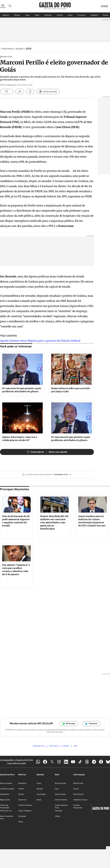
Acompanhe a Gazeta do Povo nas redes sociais (17, 762)
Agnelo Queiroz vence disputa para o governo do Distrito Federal (40, 341)
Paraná (21, 789)
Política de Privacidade (5, 807)
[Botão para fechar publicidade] (108, 848)
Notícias (6, 15)
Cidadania (94, 15)
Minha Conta (78, 783)
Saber (37, 15)
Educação (22, 816)
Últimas (17, 15)
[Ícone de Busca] (10, 6)
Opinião (40, 789)
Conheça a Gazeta (7, 789)
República (22, 783)
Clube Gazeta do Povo (61, 807)
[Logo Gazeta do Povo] (55, 5)
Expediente (4, 794)
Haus (57, 789)
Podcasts (59, 811)
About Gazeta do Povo (7, 818)
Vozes (27, 15)
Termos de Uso (6, 811)
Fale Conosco (79, 794)
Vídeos (58, 816)
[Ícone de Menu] (3, 6)
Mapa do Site (5, 800)
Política (60, 15)
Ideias (70, 15)
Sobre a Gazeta (6, 783)
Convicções (41, 794)
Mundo (21, 794)
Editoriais (48, 15)
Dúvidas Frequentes (78, 807)
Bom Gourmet (60, 783)
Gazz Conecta (60, 794)
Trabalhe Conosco (80, 800)
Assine (76, 789)
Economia (81, 15)
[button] (47, 476)
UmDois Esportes (25, 805)
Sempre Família (61, 800)
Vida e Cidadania (25, 811)
